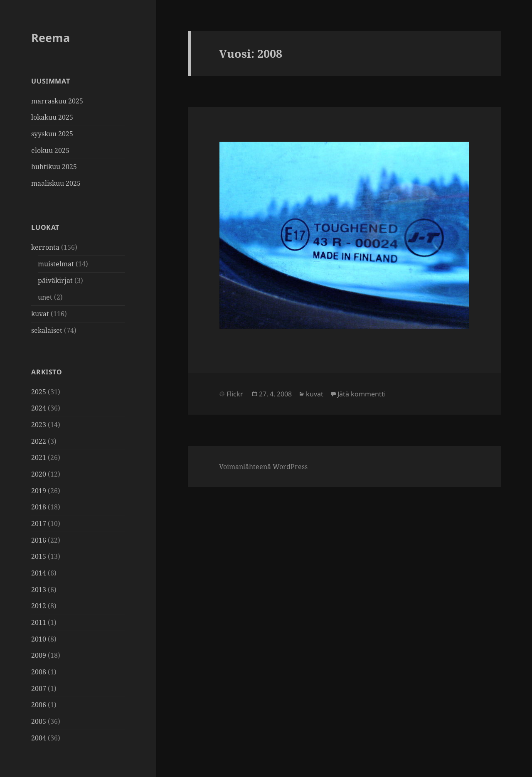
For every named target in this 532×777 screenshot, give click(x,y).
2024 (39, 408)
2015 (39, 556)
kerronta (45, 247)
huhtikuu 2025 (54, 167)
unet (45, 297)
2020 (39, 474)
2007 (39, 688)
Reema (50, 38)
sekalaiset (47, 330)
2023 (39, 425)
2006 (39, 705)
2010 (39, 639)
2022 (39, 441)
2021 (39, 457)
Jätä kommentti (362, 394)
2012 (39, 606)
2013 (39, 590)
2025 (39, 392)
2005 (39, 721)
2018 (39, 507)
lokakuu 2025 (52, 117)
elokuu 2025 (50, 150)
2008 (39, 672)
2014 (39, 573)
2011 (39, 622)
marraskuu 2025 (57, 101)
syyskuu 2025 (52, 134)
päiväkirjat (55, 280)
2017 (39, 524)
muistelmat (56, 264)
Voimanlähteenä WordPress (263, 467)
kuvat (40, 314)
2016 (39, 540)
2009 (39, 655)
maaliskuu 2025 (56, 183)
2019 (39, 491)
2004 (39, 738)
